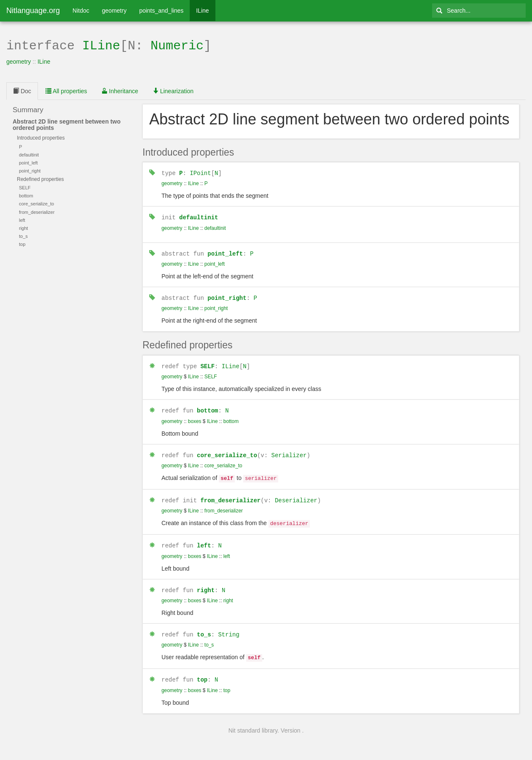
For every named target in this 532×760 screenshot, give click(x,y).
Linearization (173, 90)
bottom (207, 407)
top (202, 671)
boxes (195, 418)
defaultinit (199, 216)
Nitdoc (81, 11)
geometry (114, 11)
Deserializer (296, 495)
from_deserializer (230, 495)
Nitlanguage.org (33, 11)
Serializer (289, 451)
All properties (66, 90)
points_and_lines (161, 11)
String (228, 627)
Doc (22, 90)
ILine (202, 11)
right (206, 583)
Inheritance (120, 90)
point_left (225, 252)
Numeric (177, 45)
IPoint (200, 172)
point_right (227, 295)
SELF (207, 363)
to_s (204, 627)
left (204, 539)
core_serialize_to (227, 451)
